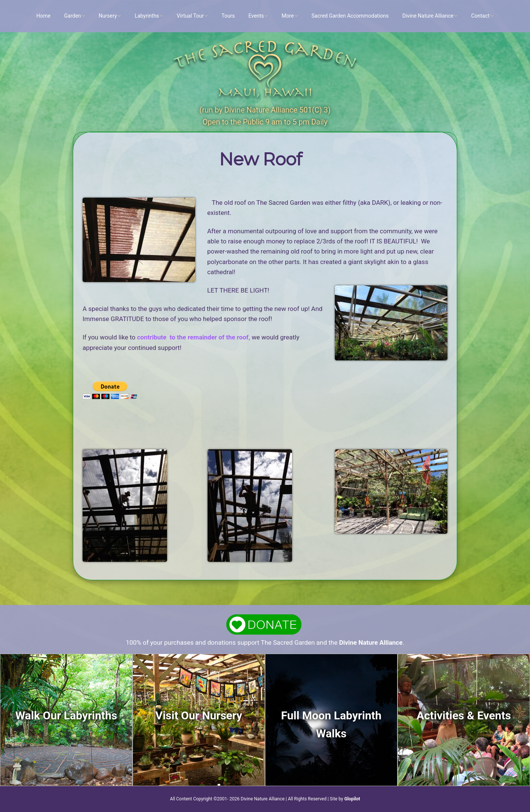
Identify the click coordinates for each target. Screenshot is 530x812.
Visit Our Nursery (199, 715)
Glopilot (352, 799)
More (288, 16)
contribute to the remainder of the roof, (193, 337)
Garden (73, 16)
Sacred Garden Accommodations (350, 16)
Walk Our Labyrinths (66, 715)
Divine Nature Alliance (428, 16)
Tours (228, 16)
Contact (480, 16)
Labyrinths (147, 16)
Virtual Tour (190, 16)
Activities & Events (464, 715)
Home (44, 16)
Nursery (108, 16)
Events (256, 16)
